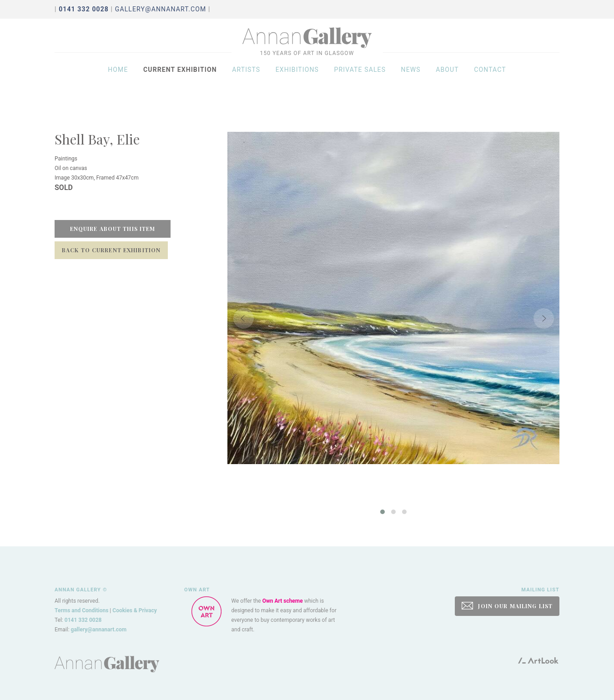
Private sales (360, 78)
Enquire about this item (113, 229)
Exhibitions (297, 78)
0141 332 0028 (83, 620)
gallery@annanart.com (161, 9)
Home (118, 78)
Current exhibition (180, 78)
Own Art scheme (283, 601)
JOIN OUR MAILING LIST (507, 606)
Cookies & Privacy (135, 610)
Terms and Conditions (81, 610)
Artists (246, 78)
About (447, 78)
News (411, 78)
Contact (490, 78)
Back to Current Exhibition (111, 250)
